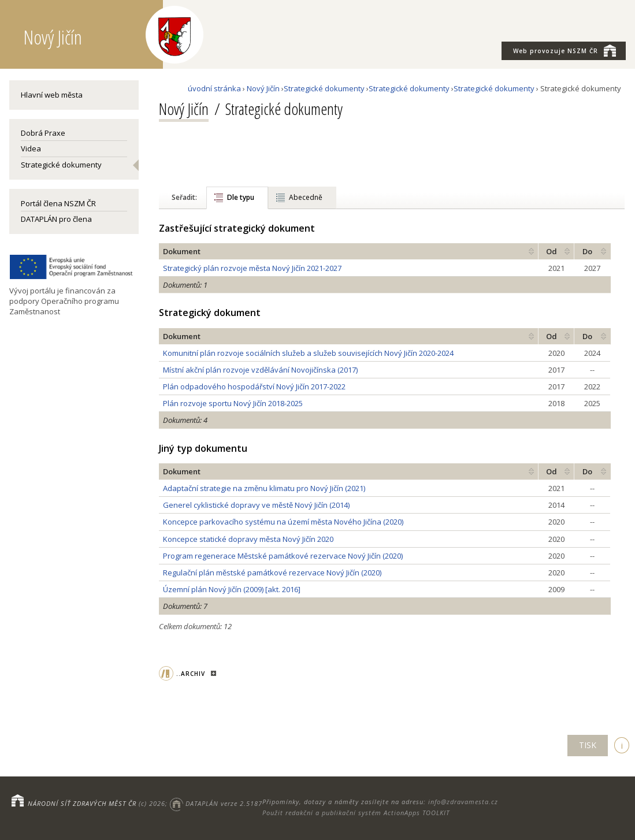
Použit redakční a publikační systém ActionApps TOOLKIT (356, 813)
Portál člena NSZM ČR (58, 203)
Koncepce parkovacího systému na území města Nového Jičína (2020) (283, 522)
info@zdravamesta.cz (463, 802)
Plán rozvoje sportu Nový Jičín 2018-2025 (233, 403)
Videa (31, 148)
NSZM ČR (565, 50)
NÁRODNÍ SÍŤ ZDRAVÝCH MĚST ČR (82, 803)
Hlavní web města (52, 95)
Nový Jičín (263, 88)
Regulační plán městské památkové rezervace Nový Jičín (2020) (272, 573)
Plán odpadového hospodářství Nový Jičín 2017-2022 (254, 386)
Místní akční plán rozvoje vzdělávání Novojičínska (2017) (260, 370)
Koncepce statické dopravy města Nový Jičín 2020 (248, 539)
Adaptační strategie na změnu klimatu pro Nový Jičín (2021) (264, 488)
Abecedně (306, 197)
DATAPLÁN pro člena (56, 219)
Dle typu (241, 197)
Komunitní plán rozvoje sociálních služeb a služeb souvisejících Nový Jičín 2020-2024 (308, 353)
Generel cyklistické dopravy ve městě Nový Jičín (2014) (256, 505)
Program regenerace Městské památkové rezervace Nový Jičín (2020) (283, 556)
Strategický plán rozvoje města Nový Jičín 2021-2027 (252, 268)
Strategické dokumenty (61, 165)
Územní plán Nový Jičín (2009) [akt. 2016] (232, 589)
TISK (588, 745)
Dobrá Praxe (43, 133)
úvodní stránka (214, 88)
